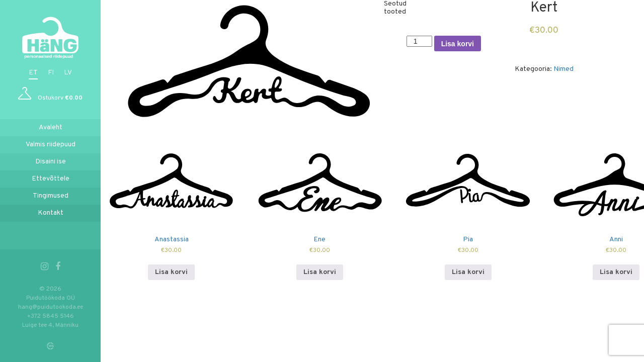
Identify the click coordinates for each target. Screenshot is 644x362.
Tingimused (51, 196)
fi (51, 73)
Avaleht (51, 127)
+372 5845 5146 (51, 316)
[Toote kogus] (419, 41)
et (33, 73)
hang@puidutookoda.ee (51, 307)
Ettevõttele (51, 179)
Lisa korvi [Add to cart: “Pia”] (468, 272)
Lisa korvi (458, 44)
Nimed (563, 69)
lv (68, 73)
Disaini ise (51, 162)
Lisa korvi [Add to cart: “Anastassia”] (171, 272)
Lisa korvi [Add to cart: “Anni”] (616, 272)
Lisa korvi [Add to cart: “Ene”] (320, 272)
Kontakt (51, 213)
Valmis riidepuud (51, 145)
